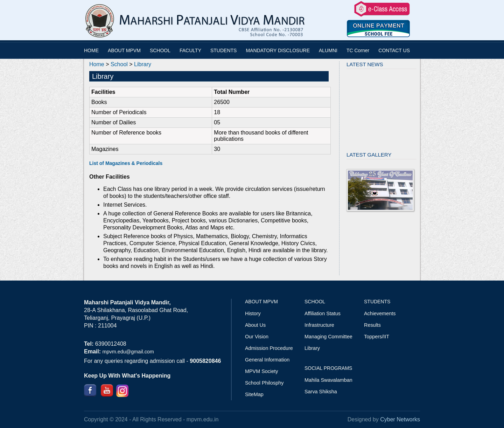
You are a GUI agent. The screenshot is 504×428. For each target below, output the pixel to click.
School (119, 64)
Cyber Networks (400, 419)
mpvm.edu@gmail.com (128, 352)
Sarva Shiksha (321, 392)
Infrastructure (319, 325)
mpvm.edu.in (203, 419)
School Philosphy (264, 383)
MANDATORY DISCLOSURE (278, 50)
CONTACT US (394, 50)
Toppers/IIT (377, 337)
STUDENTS (223, 50)
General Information (267, 360)
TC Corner (358, 50)
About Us (255, 325)
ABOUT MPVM (124, 50)
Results (372, 325)
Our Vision (257, 337)
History (253, 313)
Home (97, 64)
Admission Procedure (269, 348)
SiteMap (254, 394)
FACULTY (190, 50)
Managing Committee (328, 337)
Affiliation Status (323, 313)
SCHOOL (160, 50)
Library (143, 64)
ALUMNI (328, 50)
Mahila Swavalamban (328, 380)
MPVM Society (261, 371)
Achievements (380, 313)
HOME (91, 50)
